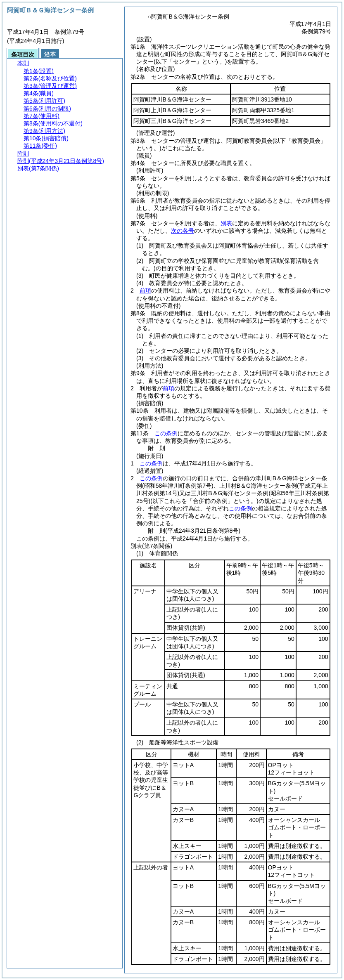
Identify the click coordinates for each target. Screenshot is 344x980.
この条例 (166, 433)
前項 (145, 290)
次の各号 (183, 231)
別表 (226, 223)
